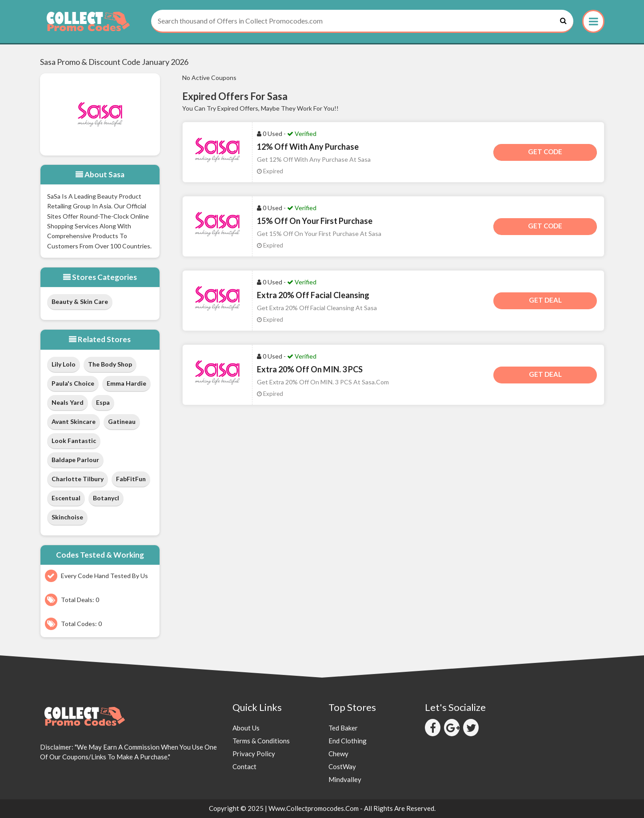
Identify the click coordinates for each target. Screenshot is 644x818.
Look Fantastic (74, 441)
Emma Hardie (126, 383)
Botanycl (106, 498)
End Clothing (348, 741)
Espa (103, 402)
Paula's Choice (73, 383)
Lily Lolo (64, 364)
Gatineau (122, 421)
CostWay (342, 766)
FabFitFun (131, 479)
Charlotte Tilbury (78, 479)
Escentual (66, 498)
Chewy (338, 754)
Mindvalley (345, 779)
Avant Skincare (74, 421)
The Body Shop (110, 364)
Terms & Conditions (261, 741)
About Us (246, 728)
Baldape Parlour (75, 460)
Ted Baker (343, 728)
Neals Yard (68, 402)
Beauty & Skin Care (80, 301)
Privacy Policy (254, 754)
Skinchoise (67, 517)
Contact (244, 766)
